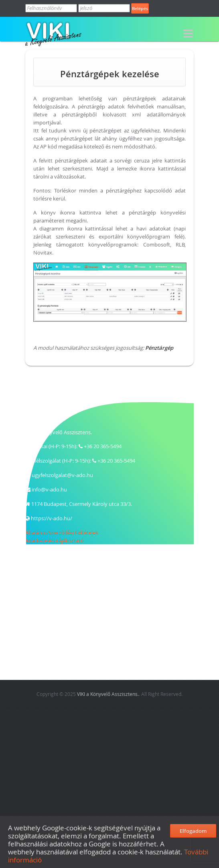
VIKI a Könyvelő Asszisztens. (108, 694)
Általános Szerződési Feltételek (62, 533)
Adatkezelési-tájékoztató (55, 541)
